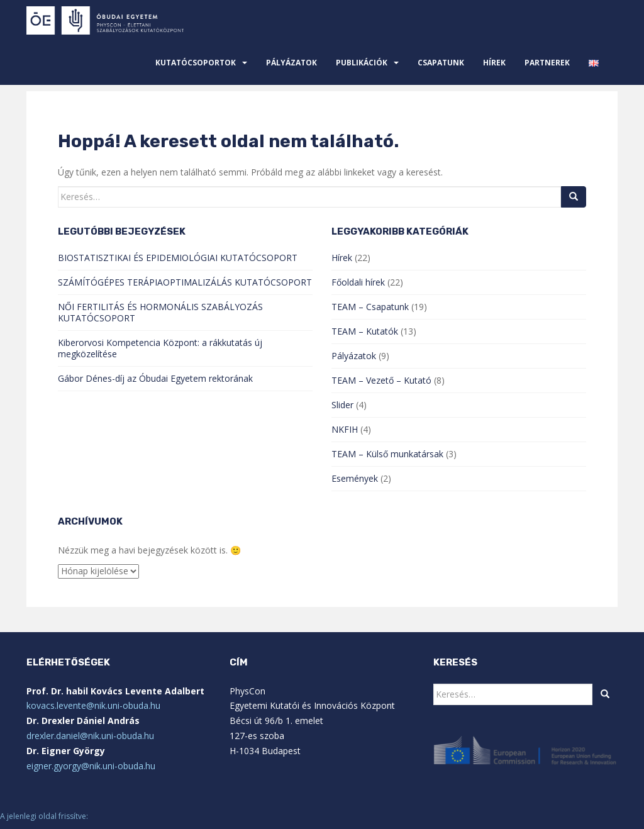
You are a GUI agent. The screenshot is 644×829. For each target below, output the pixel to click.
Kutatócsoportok (196, 63)
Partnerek (547, 63)
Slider (342, 405)
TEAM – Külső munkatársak (387, 454)
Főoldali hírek (358, 282)
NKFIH (345, 429)
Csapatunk (441, 63)
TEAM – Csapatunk (370, 307)
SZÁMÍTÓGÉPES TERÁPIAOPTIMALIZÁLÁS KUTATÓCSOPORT (185, 282)
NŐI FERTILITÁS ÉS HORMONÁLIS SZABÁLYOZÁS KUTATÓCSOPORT (160, 312)
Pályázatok (291, 63)
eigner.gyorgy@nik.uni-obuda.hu (91, 766)
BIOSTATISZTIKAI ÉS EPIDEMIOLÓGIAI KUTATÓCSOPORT (178, 258)
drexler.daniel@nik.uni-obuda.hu (90, 736)
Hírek (494, 63)
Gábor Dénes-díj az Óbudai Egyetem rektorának (155, 378)
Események (355, 478)
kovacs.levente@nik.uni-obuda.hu (93, 705)
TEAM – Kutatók (365, 331)
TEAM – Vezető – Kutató (381, 380)
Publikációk (362, 63)
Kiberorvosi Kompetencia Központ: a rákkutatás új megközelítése (160, 348)
